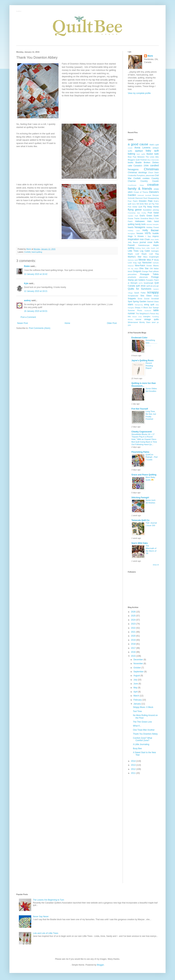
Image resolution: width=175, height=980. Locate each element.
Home (67, 323)
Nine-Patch (140, 266)
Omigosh (137, 271)
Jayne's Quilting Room (143, 360)
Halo (150, 221)
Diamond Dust (141, 198)
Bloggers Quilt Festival (137, 160)
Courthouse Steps (136, 185)
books (131, 163)
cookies (146, 178)
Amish (130, 148)
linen (143, 248)
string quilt (149, 305)
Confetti (27, 252)
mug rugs (137, 263)
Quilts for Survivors (140, 289)
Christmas (151, 169)
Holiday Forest (153, 227)
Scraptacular (133, 296)
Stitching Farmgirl (140, 498)
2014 (134, 761)
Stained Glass (153, 301)
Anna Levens (142, 148)
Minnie (142, 260)
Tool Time (137, 711)
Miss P (150, 260)
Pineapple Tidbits (149, 274)
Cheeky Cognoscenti (142, 432)
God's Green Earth (149, 216)
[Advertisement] (143, 113)
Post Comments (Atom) (40, 328)
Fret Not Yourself (140, 409)
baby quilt (152, 151)
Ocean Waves (153, 266)
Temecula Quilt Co (140, 520)
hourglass (131, 233)
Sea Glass (146, 296)
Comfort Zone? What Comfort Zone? (142, 739)
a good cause (138, 144)
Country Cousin (150, 181)
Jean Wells (155, 239)
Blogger (100, 965)
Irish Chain (145, 239)
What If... (137, 726)
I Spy (148, 236)
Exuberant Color (139, 338)
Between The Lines (146, 157)
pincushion (132, 274)
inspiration (133, 239)
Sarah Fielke (140, 293)
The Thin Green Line (142, 722)
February (138, 700)
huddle (156, 233)
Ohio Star (144, 268)
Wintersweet (133, 322)
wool (154, 322)
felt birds (140, 204)
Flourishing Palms (140, 452)
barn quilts (141, 154)
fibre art (148, 204)
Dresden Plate (146, 201)
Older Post (112, 323)
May (136, 688)
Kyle (26, 283)
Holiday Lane (134, 231)
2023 (134, 624)
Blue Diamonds (153, 160)
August (137, 676)
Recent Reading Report (149, 366)
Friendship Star (134, 213)
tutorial (138, 319)
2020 (134, 636)
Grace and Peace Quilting (144, 475)
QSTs (141, 283)
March (137, 696)
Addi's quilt (154, 145)
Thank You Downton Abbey (145, 734)
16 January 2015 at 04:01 (36, 311)
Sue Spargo (154, 308)
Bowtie (138, 163)
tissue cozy (137, 317)
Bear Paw (132, 157)
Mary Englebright (151, 257)
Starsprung (139, 305)
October (137, 668)
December (139, 660)
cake (130, 166)
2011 (134, 773)
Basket (150, 154)
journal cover (146, 242)
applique (139, 151)
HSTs (148, 233)
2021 (134, 632)
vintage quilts (151, 319)
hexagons (140, 227)
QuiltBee (19, 11)
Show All (156, 565)
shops (156, 296)
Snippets (132, 299)
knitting (138, 248)
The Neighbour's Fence (145, 314)
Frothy (144, 213)
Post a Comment (28, 317)
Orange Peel (147, 271)
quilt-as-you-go (153, 286)
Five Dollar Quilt (135, 207)
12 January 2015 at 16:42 (36, 274)
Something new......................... (151, 343)
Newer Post (22, 323)
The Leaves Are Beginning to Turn (48, 900)
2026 (134, 612)
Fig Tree (155, 204)
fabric (134, 204)
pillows (156, 271)
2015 (134, 656)
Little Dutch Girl (153, 248)
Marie (150, 56)
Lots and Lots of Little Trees (46, 933)
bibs (157, 157)
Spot (130, 301)
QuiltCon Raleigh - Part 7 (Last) (152, 457)
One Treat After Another (144, 730)
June (136, 684)
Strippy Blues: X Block (143, 707)
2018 (134, 644)
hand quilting (37, 252)
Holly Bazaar (151, 230)
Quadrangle (148, 283)
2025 (134, 616)
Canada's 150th (141, 166)
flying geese (135, 210)
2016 (134, 652)
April (136, 692)
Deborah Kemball (144, 195)
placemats (144, 277)
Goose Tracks (134, 218)
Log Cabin (145, 251)
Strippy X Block (141, 308)
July (136, 680)
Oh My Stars (133, 269)
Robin (27, 266)
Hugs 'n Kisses (136, 236)
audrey (27, 300)
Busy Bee (137, 749)
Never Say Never (41, 917)
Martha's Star (135, 257)
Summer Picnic (135, 310)
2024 (134, 620)
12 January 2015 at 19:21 (36, 291)
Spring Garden (140, 301)
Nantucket (147, 263)
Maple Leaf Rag (150, 254)
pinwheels (132, 277)
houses (140, 233)
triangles (147, 316)
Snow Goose (144, 299)
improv (156, 236)
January (137, 704)
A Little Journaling (141, 744)
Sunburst (148, 311)
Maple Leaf (133, 254)
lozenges (155, 251)
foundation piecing (151, 210)
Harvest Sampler (153, 224)
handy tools (140, 224)
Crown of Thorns (141, 192)
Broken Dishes (151, 163)
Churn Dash (153, 173)
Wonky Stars (145, 322)
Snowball (155, 299)
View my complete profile (139, 93)
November (139, 664)
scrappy (153, 292)
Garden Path (133, 216)
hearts (131, 227)
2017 (134, 648)
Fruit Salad (153, 213)
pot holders (140, 280)
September (139, 672)
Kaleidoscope (144, 245)
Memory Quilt (133, 260)
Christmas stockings (137, 173)
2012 (134, 769)
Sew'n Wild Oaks (140, 543)
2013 (134, 765)
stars (130, 304)
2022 (134, 628)
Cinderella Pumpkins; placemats (141, 175)
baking (131, 154)
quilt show (141, 286)
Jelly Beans (133, 242)
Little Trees (133, 251)
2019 (134, 640)
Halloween (140, 221)
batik (157, 154)
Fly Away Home (151, 207)
